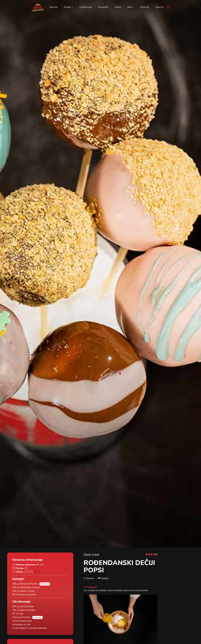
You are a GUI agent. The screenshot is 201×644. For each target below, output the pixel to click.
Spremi (89, 578)
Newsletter (103, 7)
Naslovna (53, 7)
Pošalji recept (86, 7)
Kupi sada (45, 584)
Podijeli (103, 578)
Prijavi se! (159, 7)
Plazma (118, 7)
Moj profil (145, 7)
